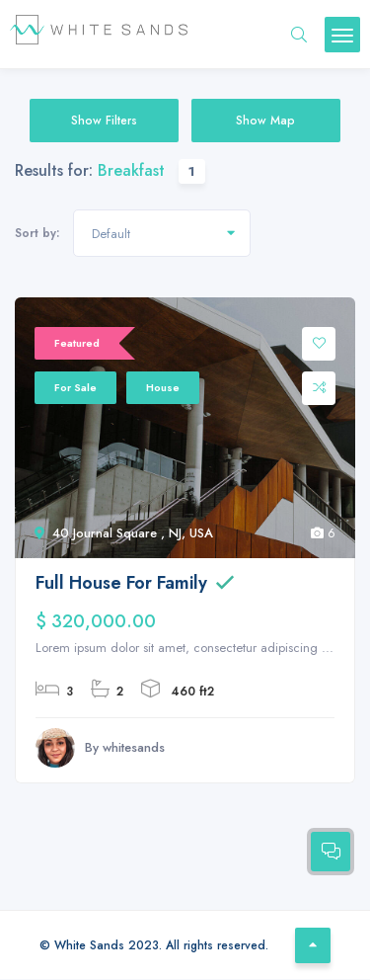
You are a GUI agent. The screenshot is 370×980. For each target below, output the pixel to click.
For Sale (75, 387)
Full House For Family (121, 583)
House (163, 387)
